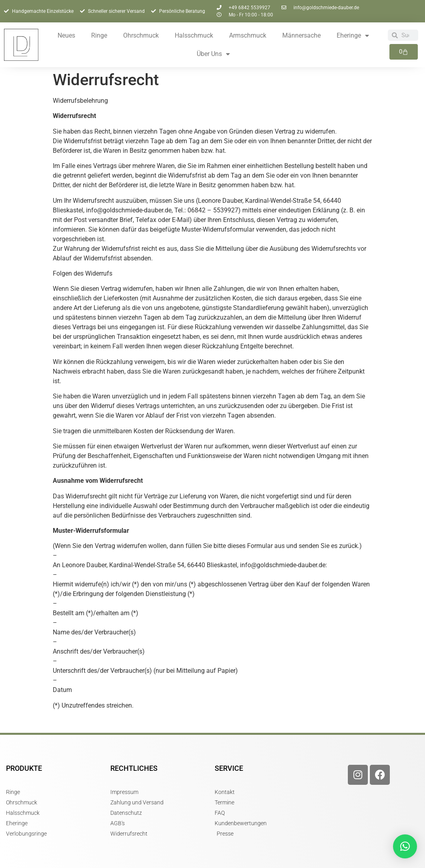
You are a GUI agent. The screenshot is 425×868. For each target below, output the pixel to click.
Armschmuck (248, 35)
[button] (405, 846)
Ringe (99, 35)
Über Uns (213, 54)
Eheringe (353, 36)
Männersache (301, 35)
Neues (66, 35)
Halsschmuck (194, 35)
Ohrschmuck (141, 35)
